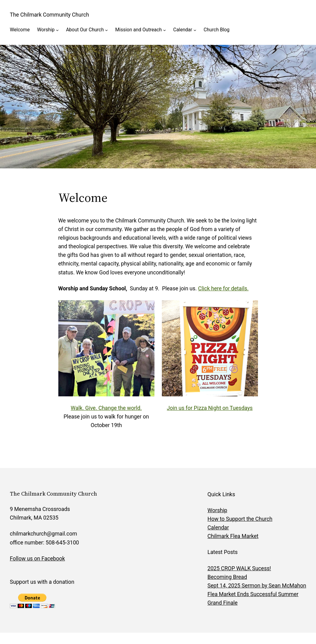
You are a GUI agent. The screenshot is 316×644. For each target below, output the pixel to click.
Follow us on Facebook (37, 559)
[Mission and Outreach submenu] (164, 30)
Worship (46, 30)
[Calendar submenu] (195, 30)
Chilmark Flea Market (233, 536)
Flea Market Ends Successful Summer (253, 594)
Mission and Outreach (138, 30)
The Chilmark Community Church (49, 15)
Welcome (20, 30)
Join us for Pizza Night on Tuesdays (210, 408)
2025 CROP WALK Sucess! (239, 568)
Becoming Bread (227, 577)
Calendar (183, 30)
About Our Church (85, 30)
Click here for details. (223, 289)
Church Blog (217, 30)
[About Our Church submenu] (106, 30)
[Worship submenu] (57, 30)
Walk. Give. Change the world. (106, 408)
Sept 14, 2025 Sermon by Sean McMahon (257, 586)
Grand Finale (223, 603)
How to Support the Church (240, 519)
